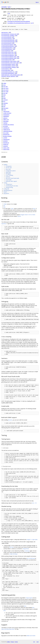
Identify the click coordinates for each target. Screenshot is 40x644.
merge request (29, 598)
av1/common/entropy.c (7, 39)
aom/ (4, 85)
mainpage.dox (6, 139)
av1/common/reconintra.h (7, 45)
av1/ (4, 97)
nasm (34, 209)
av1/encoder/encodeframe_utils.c (9, 57)
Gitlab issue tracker (31, 636)
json (37, 642)
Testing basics (9, 184)
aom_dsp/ (5, 87)
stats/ (4, 105)
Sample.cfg (6, 144)
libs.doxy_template (7, 136)
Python (19, 216)
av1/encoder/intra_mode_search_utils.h (10, 63)
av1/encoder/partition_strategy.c (9, 67)
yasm (12, 209)
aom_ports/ (6, 90)
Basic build (8, 169)
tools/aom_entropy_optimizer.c (8, 76)
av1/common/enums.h (7, 43)
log (9, 13)
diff (32, 23)
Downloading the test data (12, 186)
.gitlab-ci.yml (6, 120)
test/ (4, 106)
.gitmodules (6, 121)
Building (5, 165)
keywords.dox (6, 134)
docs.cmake (6, 133)
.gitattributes (6, 116)
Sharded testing (9, 187)
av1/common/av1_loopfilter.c (8, 35)
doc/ (4, 101)
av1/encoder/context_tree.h (8, 54)
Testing (5, 183)
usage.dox (5, 146)
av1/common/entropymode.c (8, 40)
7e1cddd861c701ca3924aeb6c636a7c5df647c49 (19, 23)
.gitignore (5, 118)
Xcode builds (9, 180)
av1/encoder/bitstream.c (7, 49)
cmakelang (27, 551)
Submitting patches (8, 190)
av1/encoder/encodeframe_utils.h (9, 58)
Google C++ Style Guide (32, 539)
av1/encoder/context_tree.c (8, 52)
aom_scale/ (6, 92)
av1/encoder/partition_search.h (8, 66)
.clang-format (6, 111)
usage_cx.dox (6, 148)
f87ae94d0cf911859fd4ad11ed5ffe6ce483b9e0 (19, 21)
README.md (6, 143)
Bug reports (6, 193)
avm (9, 7)
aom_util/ (5, 93)
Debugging (8, 174)
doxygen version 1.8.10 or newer (28, 215)
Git (4, 206)
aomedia (4, 7)
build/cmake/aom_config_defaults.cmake (11, 75)
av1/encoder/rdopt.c (6, 70)
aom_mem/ (6, 88)
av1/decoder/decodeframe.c (8, 46)
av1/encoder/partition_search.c (8, 64)
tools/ (5, 110)
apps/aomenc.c (5, 32)
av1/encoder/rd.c (5, 69)
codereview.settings (8, 131)
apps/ (4, 95)
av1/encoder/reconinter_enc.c (8, 72)
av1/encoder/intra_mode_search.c (9, 61)
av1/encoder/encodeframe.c (8, 55)
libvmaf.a (10, 420)
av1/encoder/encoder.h (7, 60)
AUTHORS (5, 126)
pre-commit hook (31, 558)
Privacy (12, 642)
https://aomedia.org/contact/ (8, 629)
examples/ (6, 103)
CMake (5, 204)
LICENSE (5, 138)
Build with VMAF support (11, 181)
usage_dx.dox (6, 149)
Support (5, 192)
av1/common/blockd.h (7, 37)
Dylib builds (8, 172)
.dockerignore (6, 115)
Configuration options (11, 171)
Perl (4, 207)
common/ (5, 100)
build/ (4, 98)
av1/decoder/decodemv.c (7, 48)
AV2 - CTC (34, 503)
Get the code (9, 168)
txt (34, 642)
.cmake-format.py (7, 113)
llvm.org (11, 547)
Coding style (6, 189)
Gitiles (8, 642)
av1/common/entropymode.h (8, 42)
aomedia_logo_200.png (8, 125)
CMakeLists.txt (7, 130)
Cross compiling (9, 175)
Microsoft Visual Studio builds (12, 178)
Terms (16, 642)
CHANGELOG (6, 128)
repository (4, 224)
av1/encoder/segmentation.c (8, 73)
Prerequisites (9, 166)
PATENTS (5, 141)
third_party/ (6, 108)
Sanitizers (8, 177)
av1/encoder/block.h (6, 51)
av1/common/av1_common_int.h (9, 34)
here (25, 606)
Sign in (37, 2)
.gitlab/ (5, 83)
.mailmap (5, 123)
